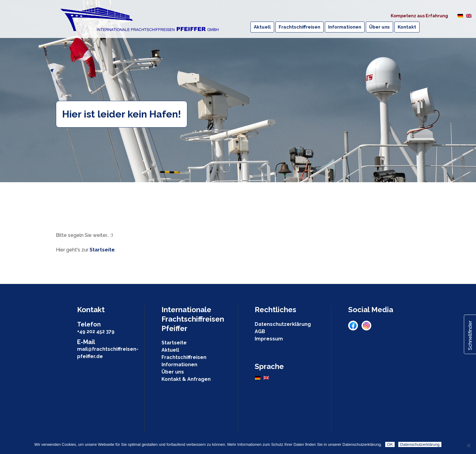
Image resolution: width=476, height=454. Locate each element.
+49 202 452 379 (96, 331)
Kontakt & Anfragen (186, 379)
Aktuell (170, 350)
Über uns (173, 372)
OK (390, 444)
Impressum (269, 339)
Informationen (179, 365)
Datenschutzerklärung (283, 324)
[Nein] (468, 445)
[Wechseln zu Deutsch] (460, 15)
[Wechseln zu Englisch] (469, 15)
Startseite (102, 250)
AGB (260, 331)
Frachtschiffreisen (184, 357)
